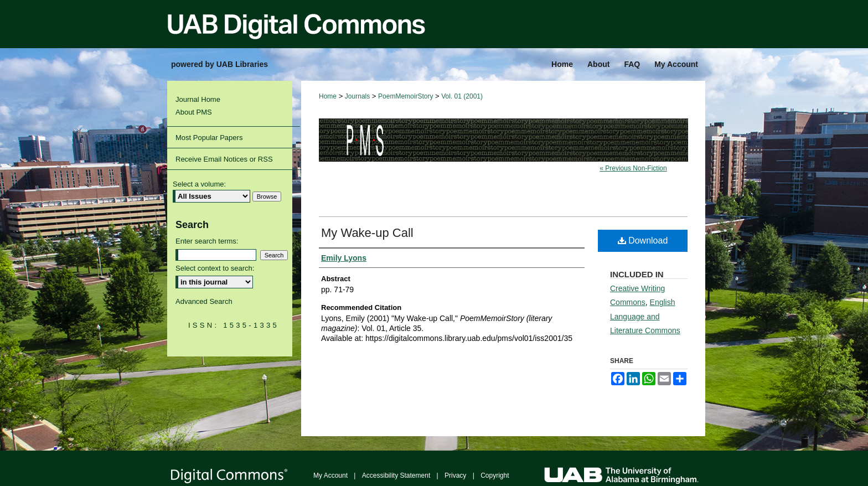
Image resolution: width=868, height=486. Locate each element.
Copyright (495, 475)
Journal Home (198, 99)
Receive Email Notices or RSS (224, 159)
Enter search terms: (207, 241)
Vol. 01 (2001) (462, 96)
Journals (357, 96)
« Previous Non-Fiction (633, 168)
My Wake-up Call (367, 233)
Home (328, 96)
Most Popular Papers (209, 138)
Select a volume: (199, 184)
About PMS (194, 112)
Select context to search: (215, 268)
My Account (330, 475)
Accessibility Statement (396, 475)
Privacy (455, 475)
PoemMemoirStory (405, 96)
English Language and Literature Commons (645, 316)
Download (643, 241)
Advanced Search (204, 301)
